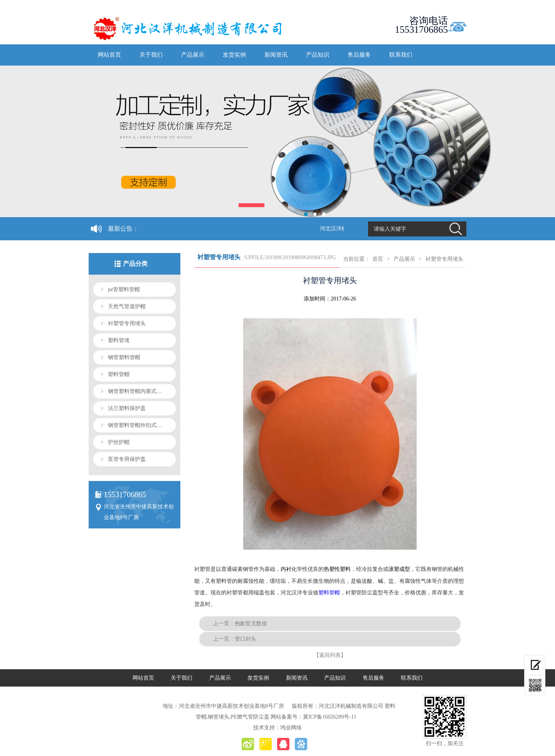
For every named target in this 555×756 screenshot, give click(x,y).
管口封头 (246, 639)
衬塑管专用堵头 (127, 323)
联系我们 (401, 55)
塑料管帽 (119, 374)
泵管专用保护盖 (127, 459)
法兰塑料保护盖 (127, 408)
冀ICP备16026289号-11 (330, 717)
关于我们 (151, 55)
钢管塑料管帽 (124, 357)
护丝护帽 (119, 442)
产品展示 (193, 55)
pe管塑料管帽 (124, 289)
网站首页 (109, 55)
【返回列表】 (330, 655)
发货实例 (234, 55)
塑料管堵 (119, 340)
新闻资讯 (276, 55)
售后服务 (359, 55)
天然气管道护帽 (127, 306)
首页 (378, 259)
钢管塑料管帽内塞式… (135, 391)
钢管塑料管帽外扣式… (135, 425)
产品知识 (318, 55)
